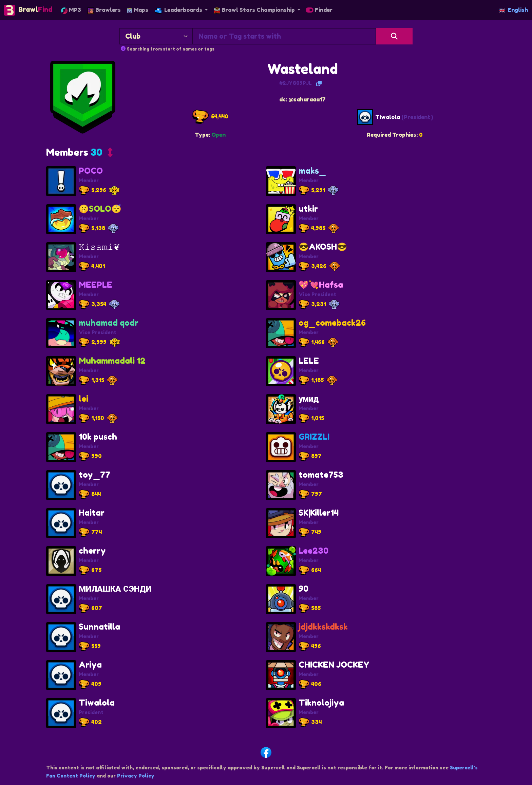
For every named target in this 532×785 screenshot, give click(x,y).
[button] (79, 154)
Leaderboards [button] (179, 10)
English (514, 10)
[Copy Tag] (319, 83)
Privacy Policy (136, 776)
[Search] (394, 36)
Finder (319, 10)
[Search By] (156, 36)
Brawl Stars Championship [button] (255, 10)
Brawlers (104, 10)
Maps (138, 10)
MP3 (71, 10)
